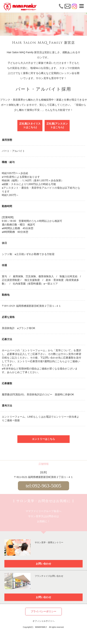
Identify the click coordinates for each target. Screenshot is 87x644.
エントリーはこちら (43, 439)
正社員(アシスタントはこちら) (57, 125)
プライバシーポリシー (43, 612)
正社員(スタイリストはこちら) (30, 125)
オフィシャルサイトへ (43, 621)
